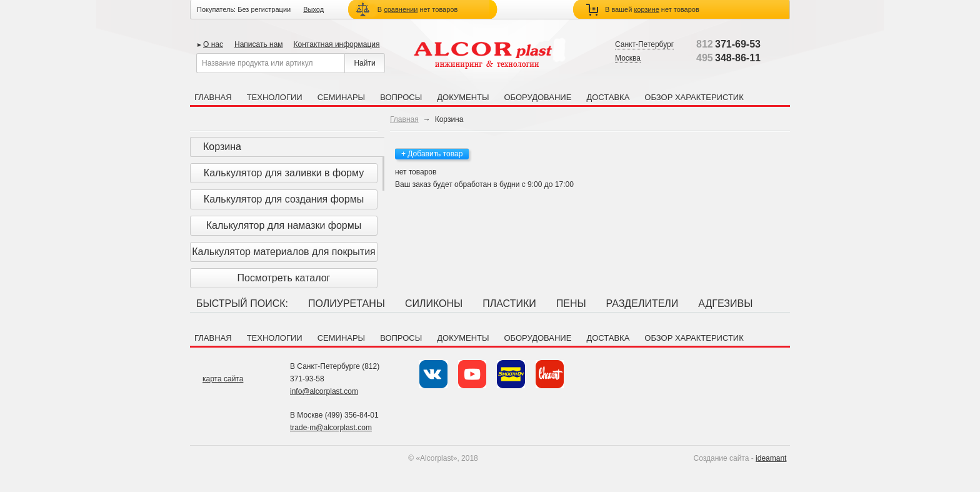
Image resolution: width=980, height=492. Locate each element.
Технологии (275, 97)
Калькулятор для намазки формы (284, 225)
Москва (628, 58)
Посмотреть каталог (284, 278)
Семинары (341, 97)
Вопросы (401, 97)
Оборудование (537, 97)
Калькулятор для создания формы (284, 199)
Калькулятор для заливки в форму (284, 173)
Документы (463, 97)
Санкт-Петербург (644, 44)
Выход (313, 9)
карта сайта (223, 379)
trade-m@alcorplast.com (331, 428)
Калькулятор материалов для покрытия (283, 252)
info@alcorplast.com (324, 391)
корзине (646, 9)
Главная (213, 97)
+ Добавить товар (432, 154)
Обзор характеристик (694, 97)
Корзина (222, 147)
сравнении (401, 9)
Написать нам (259, 44)
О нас (213, 44)
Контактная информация (337, 44)
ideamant (771, 458)
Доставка (608, 97)
